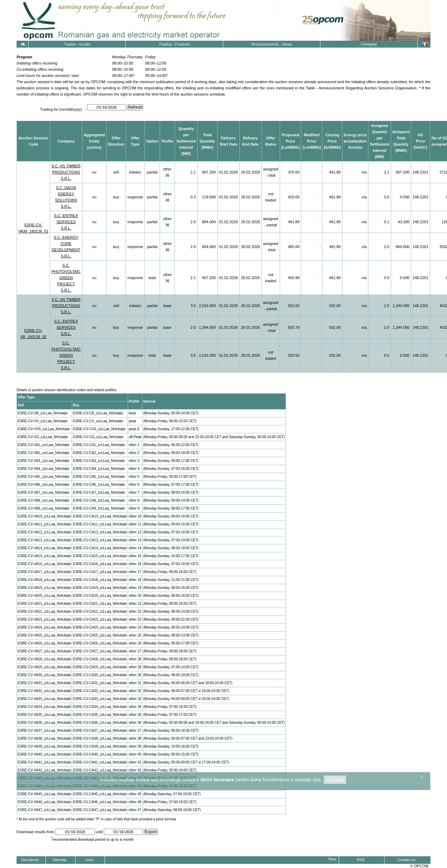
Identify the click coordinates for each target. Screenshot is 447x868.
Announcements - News (272, 44)
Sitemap (59, 860)
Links (89, 860)
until (100, 832)
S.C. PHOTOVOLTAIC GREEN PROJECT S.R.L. (66, 278)
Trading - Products (174, 44)
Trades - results (77, 44)
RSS (361, 860)
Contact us (406, 860)
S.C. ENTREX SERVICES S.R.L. (66, 222)
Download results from (35, 832)
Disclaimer (30, 860)
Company (369, 44)
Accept (335, 780)
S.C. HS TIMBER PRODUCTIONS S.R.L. (66, 172)
